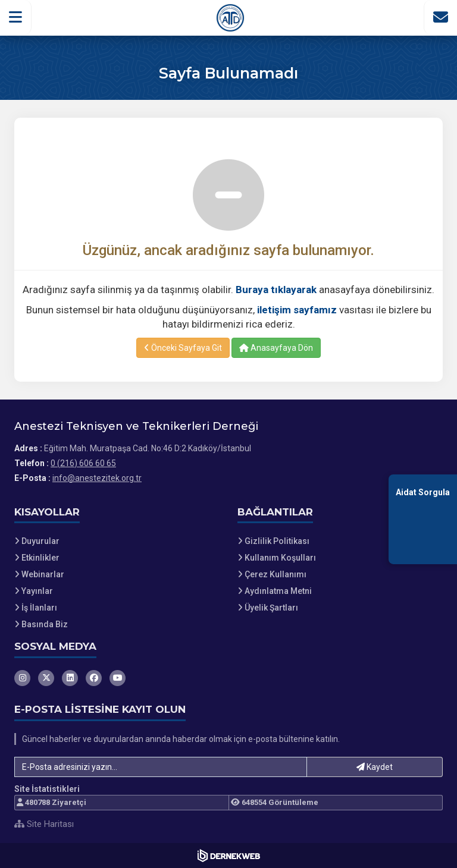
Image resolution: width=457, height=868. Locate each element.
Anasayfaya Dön (276, 348)
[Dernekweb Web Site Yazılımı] (229, 856)
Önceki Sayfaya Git (183, 348)
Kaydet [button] (375, 767)
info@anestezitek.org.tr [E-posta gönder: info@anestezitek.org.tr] (97, 478)
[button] (16, 17)
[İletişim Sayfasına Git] (440, 17)
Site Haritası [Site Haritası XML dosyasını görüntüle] (44, 824)
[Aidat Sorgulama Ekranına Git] (423, 519)
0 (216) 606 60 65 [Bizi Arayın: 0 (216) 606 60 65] (83, 463)
